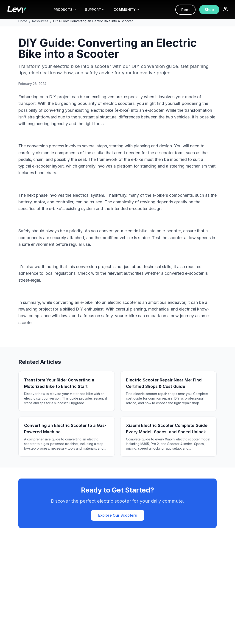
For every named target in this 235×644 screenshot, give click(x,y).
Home (23, 21)
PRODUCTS (65, 10)
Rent (185, 10)
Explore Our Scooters (118, 515)
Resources (40, 21)
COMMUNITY (126, 10)
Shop (209, 10)
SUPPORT (95, 10)
